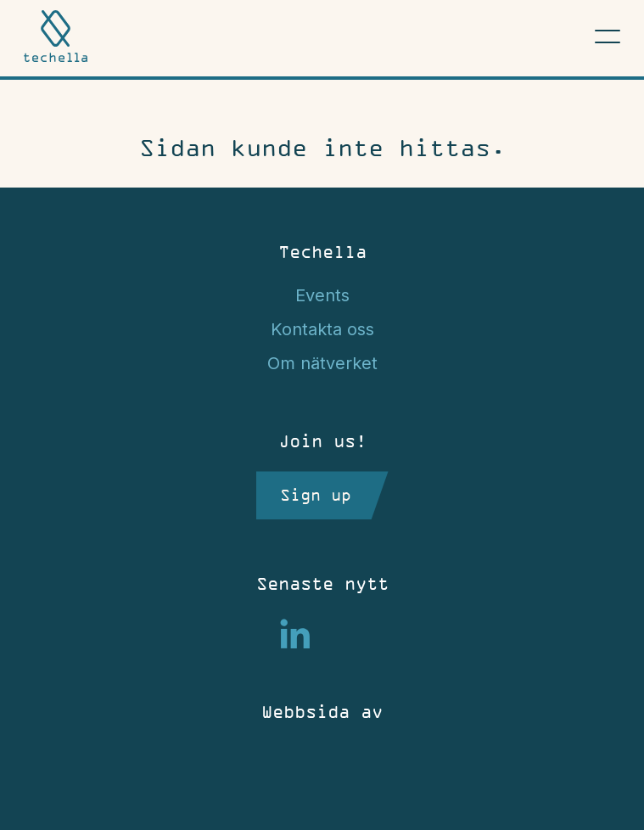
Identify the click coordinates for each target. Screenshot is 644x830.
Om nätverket (322, 363)
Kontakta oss (322, 329)
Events (322, 295)
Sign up (316, 495)
